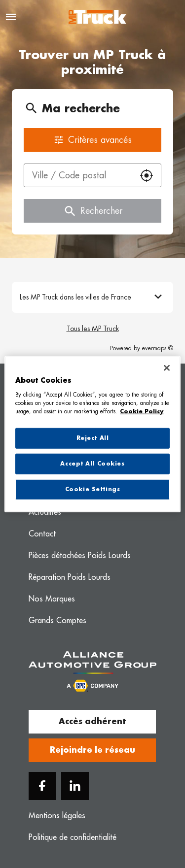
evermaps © (158, 348)
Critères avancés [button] (92, 140)
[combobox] (78, 175)
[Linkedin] (75, 786)
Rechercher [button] (92, 211)
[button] (147, 175)
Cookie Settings (93, 489)
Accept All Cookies (92, 463)
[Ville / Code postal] (78, 175)
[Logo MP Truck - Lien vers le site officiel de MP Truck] (97, 17)
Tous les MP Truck (93, 329)
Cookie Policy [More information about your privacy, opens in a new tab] (142, 411)
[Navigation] (11, 17)
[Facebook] (42, 786)
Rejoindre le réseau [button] (92, 750)
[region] (92, 434)
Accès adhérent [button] (92, 722)
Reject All (93, 438)
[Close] (167, 368)
